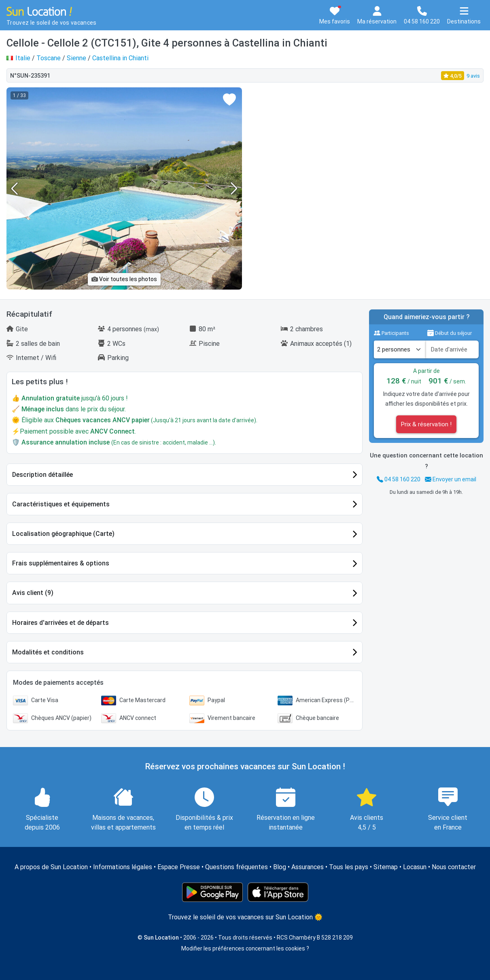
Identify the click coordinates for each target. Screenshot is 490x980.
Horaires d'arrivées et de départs (60, 623)
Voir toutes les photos (124, 279)
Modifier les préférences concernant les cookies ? (245, 948)
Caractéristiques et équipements (61, 504)
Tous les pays (349, 867)
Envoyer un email (451, 479)
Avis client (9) (33, 593)
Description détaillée (42, 475)
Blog (280, 867)
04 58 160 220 (399, 479)
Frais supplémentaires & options (61, 563)
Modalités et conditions (48, 652)
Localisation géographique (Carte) (63, 534)
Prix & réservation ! (426, 424)
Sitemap (386, 867)
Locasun (415, 867)
